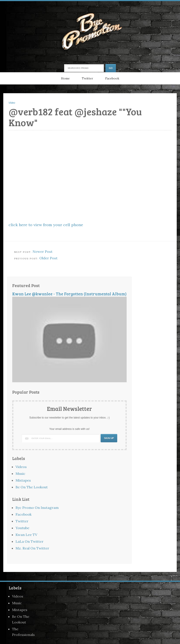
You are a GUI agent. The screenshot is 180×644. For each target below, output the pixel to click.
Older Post (48, 258)
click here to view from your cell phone (46, 225)
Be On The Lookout (32, 487)
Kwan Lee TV (26, 535)
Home (65, 78)
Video (12, 103)
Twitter (87, 78)
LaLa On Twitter (30, 541)
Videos (21, 467)
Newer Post (43, 251)
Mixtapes (23, 480)
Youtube (22, 528)
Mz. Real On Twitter (32, 548)
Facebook (112, 78)
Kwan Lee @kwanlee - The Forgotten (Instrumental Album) (69, 294)
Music (20, 474)
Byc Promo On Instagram (37, 508)
